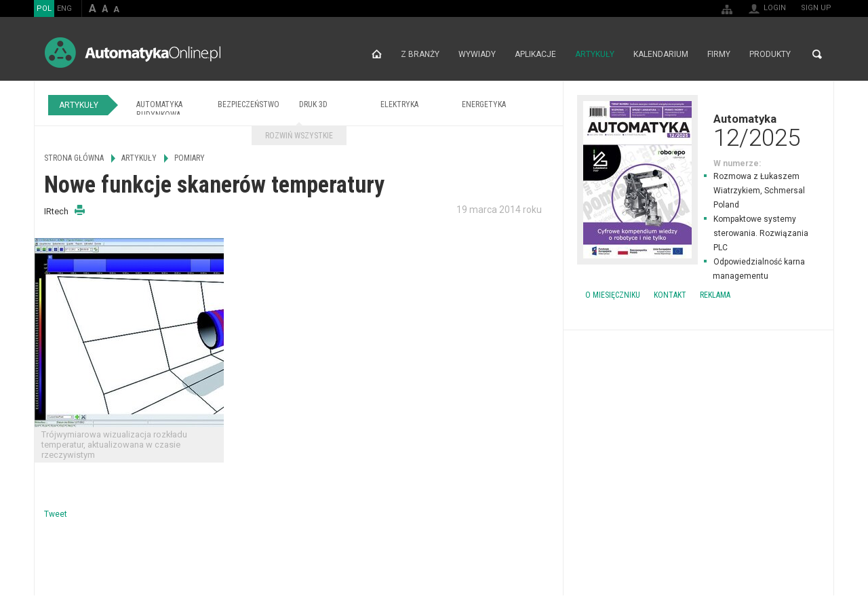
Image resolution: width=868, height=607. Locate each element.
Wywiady (477, 54)
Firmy (719, 54)
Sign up (816, 8)
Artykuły (595, 54)
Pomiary (190, 158)
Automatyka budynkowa (159, 110)
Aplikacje (535, 54)
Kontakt (670, 295)
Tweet (56, 514)
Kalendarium (661, 54)
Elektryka (399, 104)
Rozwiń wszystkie (299, 136)
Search (817, 54)
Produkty (770, 54)
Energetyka (484, 104)
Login (775, 8)
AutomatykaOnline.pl (133, 53)
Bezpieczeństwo (249, 104)
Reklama (715, 295)
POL (44, 8)
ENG (64, 8)
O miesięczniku (613, 295)
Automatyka (698, 130)
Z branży (420, 54)
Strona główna (377, 54)
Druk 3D (313, 104)
